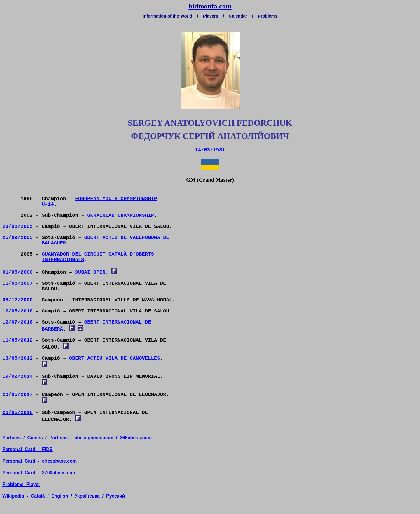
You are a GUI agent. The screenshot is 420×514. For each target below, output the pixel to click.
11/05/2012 (17, 340)
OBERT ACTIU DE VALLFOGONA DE (127, 238)
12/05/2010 (17, 311)
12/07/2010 (17, 322)
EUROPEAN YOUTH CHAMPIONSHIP (116, 199)
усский (116, 496)
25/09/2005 (17, 238)
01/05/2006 (17, 272)
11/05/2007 (17, 283)
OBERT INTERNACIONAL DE (118, 322)
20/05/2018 (17, 413)
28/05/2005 (17, 227)
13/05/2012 (17, 358)
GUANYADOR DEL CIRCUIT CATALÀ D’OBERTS (98, 254)
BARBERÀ (52, 329)
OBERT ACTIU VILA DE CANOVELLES (115, 358)
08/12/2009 (17, 300)
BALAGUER (54, 243)
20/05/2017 (17, 395)
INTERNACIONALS (63, 260)
